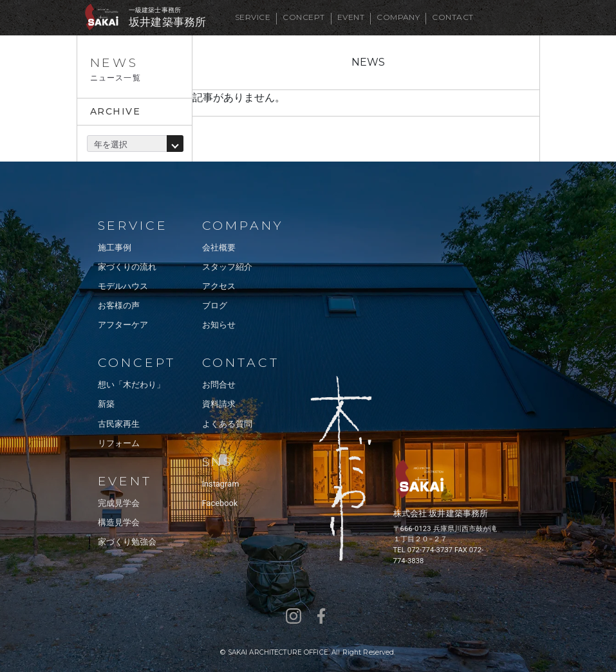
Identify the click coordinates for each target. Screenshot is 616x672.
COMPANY (398, 17)
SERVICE (253, 17)
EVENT (351, 17)
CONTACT (453, 17)
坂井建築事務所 (167, 22)
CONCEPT (303, 17)
